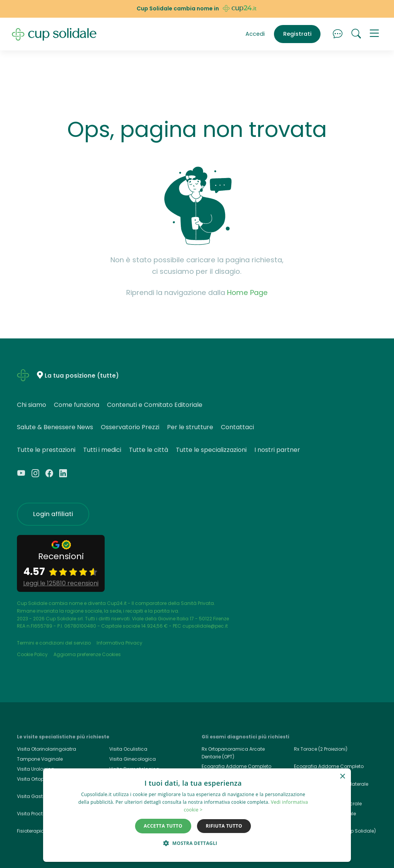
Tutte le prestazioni (46, 450)
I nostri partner (277, 450)
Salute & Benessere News (55, 427)
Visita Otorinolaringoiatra (47, 749)
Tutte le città (149, 450)
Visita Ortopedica (37, 779)
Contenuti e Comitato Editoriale (155, 405)
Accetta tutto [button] (163, 826)
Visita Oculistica (128, 749)
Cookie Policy (32, 654)
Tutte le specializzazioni (211, 450)
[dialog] (197, 815)
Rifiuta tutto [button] (224, 826)
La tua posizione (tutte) (82, 376)
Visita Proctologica (39, 814)
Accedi (255, 34)
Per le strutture (190, 427)
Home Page (247, 292)
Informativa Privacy (119, 643)
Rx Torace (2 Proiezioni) (321, 749)
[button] (374, 34)
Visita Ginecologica (133, 759)
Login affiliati (53, 514)
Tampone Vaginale (40, 759)
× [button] (342, 777)
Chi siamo (32, 405)
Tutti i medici (102, 450)
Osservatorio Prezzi (130, 427)
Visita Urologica (36, 769)
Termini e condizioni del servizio (54, 643)
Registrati (297, 34)
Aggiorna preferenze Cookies (87, 654)
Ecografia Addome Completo (329, 766)
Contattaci (237, 427)
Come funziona (77, 405)
